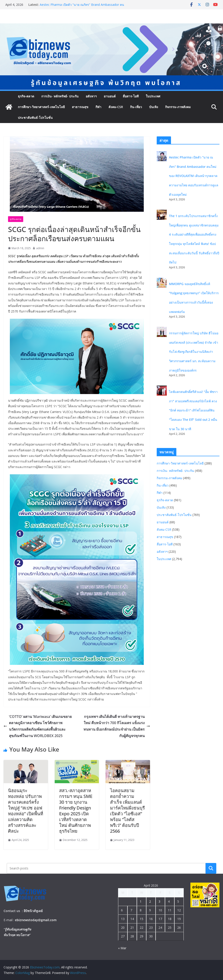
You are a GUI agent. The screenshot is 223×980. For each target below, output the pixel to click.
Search (211, 868)
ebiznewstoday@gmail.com (36, 920)
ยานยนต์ (110, 96)
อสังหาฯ (91, 96)
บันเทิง (154, 107)
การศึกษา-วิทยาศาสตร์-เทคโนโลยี (41, 107)
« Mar (122, 948)
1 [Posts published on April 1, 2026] (141, 901)
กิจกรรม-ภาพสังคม (178, 107)
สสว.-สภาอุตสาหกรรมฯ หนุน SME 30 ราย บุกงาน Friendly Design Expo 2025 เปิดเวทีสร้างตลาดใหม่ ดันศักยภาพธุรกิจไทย (76, 811)
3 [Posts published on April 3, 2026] (159, 901)
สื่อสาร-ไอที (131, 96)
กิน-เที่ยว (136, 107)
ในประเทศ (153, 96)
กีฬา (98, 107)
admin (40, 248)
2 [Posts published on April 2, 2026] (150, 901)
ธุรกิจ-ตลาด (26, 96)
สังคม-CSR (116, 107)
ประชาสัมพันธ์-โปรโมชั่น (35, 118)
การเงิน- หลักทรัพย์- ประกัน (60, 96)
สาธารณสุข (80, 107)
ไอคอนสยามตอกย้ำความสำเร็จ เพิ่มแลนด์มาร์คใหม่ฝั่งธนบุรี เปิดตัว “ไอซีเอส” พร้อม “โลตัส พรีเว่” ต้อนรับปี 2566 (127, 811)
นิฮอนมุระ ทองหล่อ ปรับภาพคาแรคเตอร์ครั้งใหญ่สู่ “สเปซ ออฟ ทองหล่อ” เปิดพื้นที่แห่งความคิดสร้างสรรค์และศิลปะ (26, 811)
